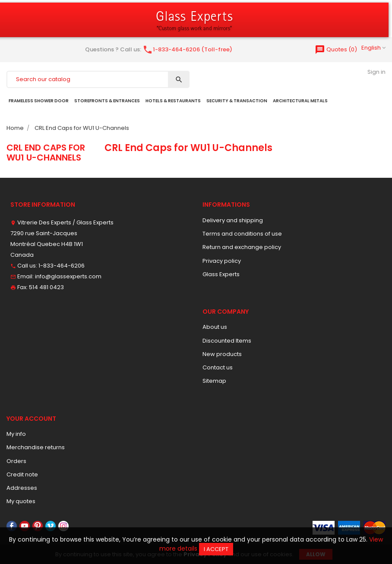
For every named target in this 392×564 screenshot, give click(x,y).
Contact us (218, 367)
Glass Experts (221, 274)
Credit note (22, 474)
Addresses (22, 488)
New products (222, 354)
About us (215, 327)
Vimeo (51, 526)
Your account (31, 419)
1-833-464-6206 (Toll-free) (187, 49)
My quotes (21, 501)
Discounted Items (227, 341)
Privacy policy (222, 261)
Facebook (12, 526)
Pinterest (38, 526)
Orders (16, 461)
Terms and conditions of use (242, 234)
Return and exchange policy (242, 247)
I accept (216, 549)
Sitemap (214, 381)
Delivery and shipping (233, 220)
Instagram (63, 526)
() (336, 49)
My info (16, 434)
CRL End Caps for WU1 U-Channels (46, 152)
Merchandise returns (36, 447)
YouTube (25, 526)
